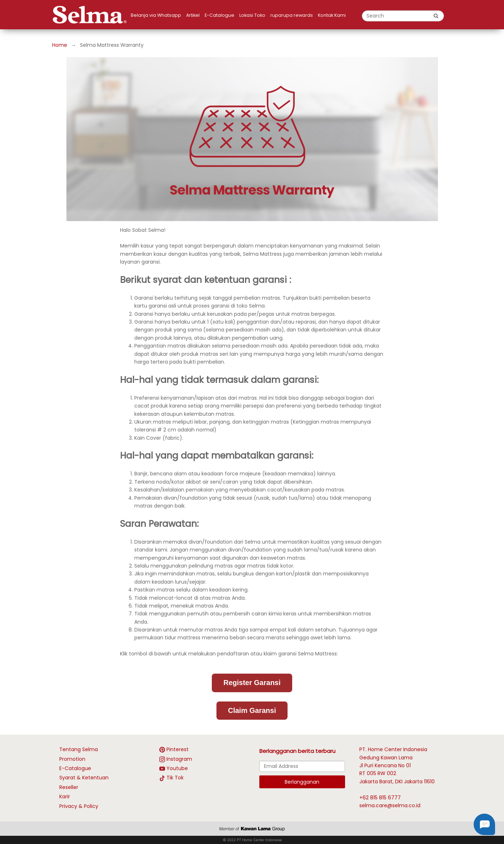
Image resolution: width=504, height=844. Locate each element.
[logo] (91, 15)
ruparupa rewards (292, 15)
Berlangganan (302, 782)
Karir (65, 796)
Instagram (179, 759)
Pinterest (178, 749)
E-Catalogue (219, 15)
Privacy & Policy (79, 806)
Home (60, 45)
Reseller (69, 787)
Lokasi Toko (252, 15)
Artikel (193, 15)
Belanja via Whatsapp (156, 15)
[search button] (436, 16)
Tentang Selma (79, 749)
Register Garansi (252, 683)
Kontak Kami (332, 15)
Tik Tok (175, 778)
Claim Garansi (252, 710)
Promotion (72, 759)
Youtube (177, 768)
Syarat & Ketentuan (84, 778)
